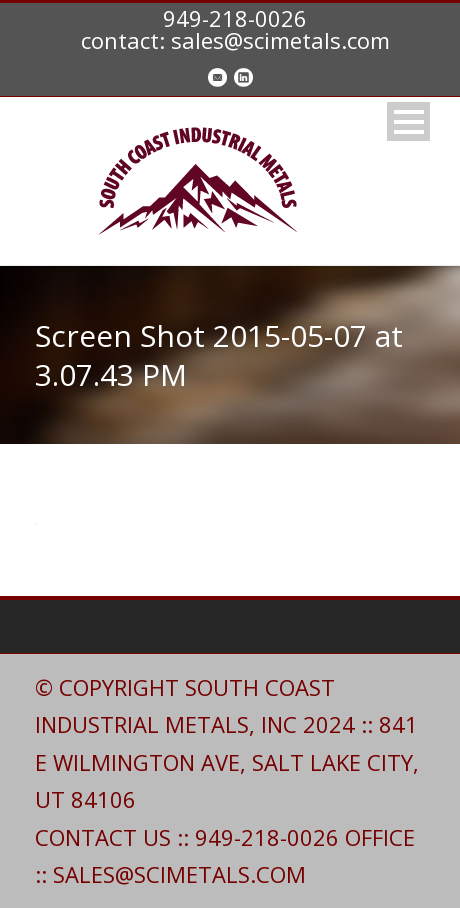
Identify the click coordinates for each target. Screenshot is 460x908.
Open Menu (408, 121)
